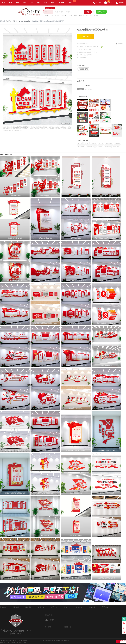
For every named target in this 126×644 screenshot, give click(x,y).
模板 (10, 3)
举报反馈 (120, 44)
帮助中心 (67, 607)
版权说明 (92, 607)
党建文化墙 (27, 21)
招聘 (52, 16)
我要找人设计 (101, 12)
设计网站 (9, 21)
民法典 (46, 16)
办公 (45, 3)
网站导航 (29, 607)
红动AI (71, 2)
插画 (24, 3)
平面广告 (15, 21)
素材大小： (80, 58)
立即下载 (86, 36)
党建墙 (86, 143)
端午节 (96, 16)
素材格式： (80, 47)
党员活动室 (93, 143)
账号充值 (41, 607)
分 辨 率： (80, 49)
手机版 (105, 607)
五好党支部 (108, 147)
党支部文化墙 (90, 147)
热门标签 (16, 607)
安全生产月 (89, 16)
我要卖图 (124, 619)
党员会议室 (109, 143)
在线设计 (61, 3)
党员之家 (101, 143)
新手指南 (54, 607)
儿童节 (70, 16)
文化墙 (57, 16)
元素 (17, 3)
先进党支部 (116, 147)
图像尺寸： (80, 52)
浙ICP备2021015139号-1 (21, 640)
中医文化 (81, 16)
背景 (31, 3)
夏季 (75, 16)
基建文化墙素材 (82, 97)
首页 (3, 3)
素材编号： (80, 44)
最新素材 (3, 607)
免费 (52, 3)
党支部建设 (81, 147)
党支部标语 (118, 143)
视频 (38, 3)
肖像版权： (80, 55)
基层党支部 (99, 147)
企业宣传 (64, 16)
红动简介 (79, 607)
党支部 (80, 143)
